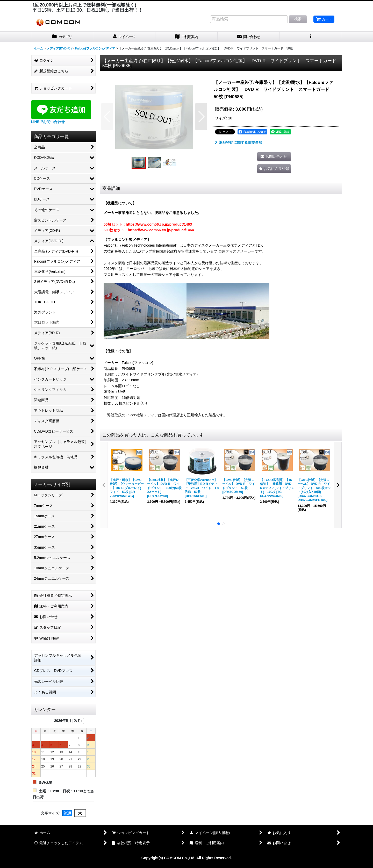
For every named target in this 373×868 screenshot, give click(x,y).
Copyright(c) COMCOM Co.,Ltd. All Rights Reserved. (187, 858)
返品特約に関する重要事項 (239, 142)
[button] (311, 37)
